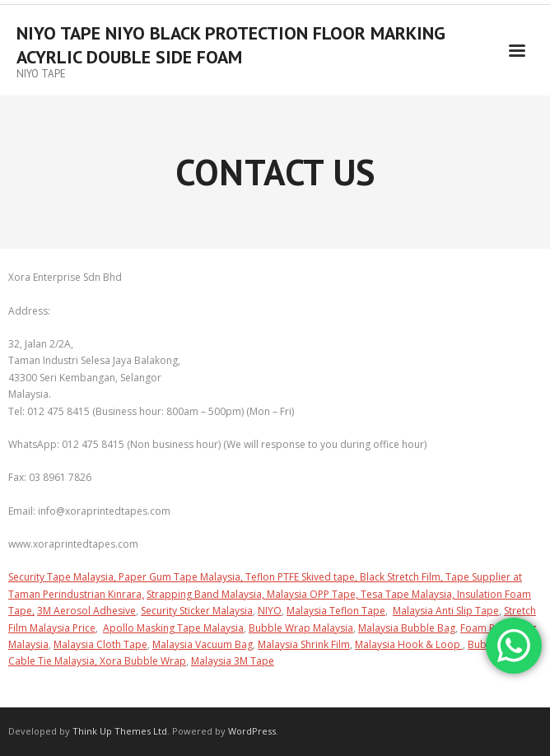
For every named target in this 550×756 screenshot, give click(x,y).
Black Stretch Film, (403, 577)
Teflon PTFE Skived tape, (303, 577)
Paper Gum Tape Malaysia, (182, 577)
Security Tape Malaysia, (63, 577)
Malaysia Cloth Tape (100, 644)
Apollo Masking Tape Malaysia (173, 628)
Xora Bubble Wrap (143, 661)
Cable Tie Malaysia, (54, 661)
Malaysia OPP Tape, (314, 594)
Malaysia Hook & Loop (409, 644)
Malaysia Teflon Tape (336, 611)
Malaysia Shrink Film (304, 644)
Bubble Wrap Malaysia (301, 628)
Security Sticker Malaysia (197, 611)
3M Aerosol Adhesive (86, 611)
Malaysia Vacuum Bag (203, 644)
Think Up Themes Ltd (120, 731)
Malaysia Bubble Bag (407, 628)
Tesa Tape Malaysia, (409, 594)
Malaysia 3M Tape (233, 661)
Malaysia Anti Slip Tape (446, 611)
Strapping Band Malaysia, (207, 594)
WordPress (252, 731)
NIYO (270, 611)
